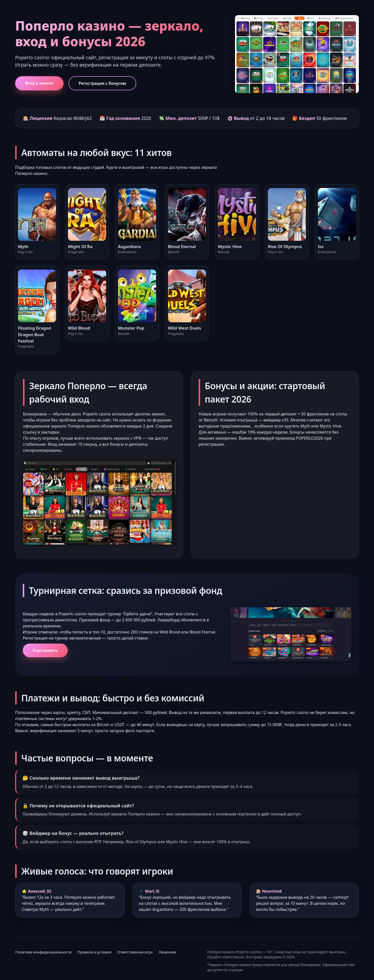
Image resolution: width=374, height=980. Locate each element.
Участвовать (45, 650)
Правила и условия (95, 952)
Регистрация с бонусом (102, 83)
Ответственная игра (135, 952)
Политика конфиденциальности (43, 952)
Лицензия (167, 952)
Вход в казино (39, 83)
